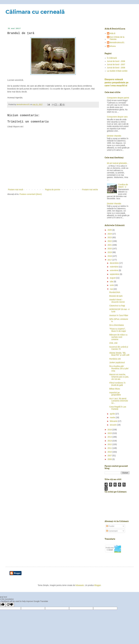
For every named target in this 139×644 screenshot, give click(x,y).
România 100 (115, 359)
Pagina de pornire (53, 190)
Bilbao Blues (115, 389)
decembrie (114, 263)
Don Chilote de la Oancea (117, 38)
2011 (110, 448)
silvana (113, 46)
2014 (110, 437)
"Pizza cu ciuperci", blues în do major (118, 330)
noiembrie (114, 267)
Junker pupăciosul (117, 362)
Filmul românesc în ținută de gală (117, 384)
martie (113, 417)
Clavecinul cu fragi (117, 306)
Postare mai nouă (16, 190)
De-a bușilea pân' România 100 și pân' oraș (119, 368)
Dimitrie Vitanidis (114, 136)
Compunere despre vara (117, 117)
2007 (110, 456)
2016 (110, 430)
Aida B (113, 33)
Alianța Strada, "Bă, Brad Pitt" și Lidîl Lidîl (119, 354)
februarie (114, 421)
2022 (110, 241)
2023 (110, 237)
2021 (110, 245)
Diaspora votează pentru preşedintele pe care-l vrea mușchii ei (116, 82)
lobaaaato (80, 585)
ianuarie (113, 425)
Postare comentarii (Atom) (31, 194)
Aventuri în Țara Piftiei (119, 315)
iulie (112, 282)
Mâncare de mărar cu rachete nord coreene (118, 337)
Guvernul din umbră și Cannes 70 (119, 348)
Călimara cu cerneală (35, 12)
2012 (110, 444)
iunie (112, 285)
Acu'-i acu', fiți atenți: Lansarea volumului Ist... (119, 401)
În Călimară (112, 58)
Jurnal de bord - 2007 (116, 64)
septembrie (115, 274)
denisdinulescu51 (117, 42)
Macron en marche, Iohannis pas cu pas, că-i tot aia (119, 377)
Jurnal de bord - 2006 (116, 61)
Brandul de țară (116, 296)
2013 (110, 441)
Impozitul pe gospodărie (115, 394)
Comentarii (112, 531)
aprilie (113, 414)
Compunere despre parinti (118, 98)
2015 (110, 433)
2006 (110, 459)
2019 (110, 252)
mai (112, 289)
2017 (110, 260)
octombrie (114, 270)
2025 (110, 230)
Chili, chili (113, 343)
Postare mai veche (90, 190)
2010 (110, 452)
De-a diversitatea (117, 325)
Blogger (97, 585)
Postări (110, 526)
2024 (110, 234)
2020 (110, 249)
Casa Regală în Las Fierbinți (118, 408)
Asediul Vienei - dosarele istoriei (117, 301)
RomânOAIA (115, 292)
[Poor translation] (10, 605)
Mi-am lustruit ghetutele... (118, 163)
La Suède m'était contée (117, 71)
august (113, 278)
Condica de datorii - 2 (123, 186)
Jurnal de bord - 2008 (116, 68)
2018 (110, 256)
